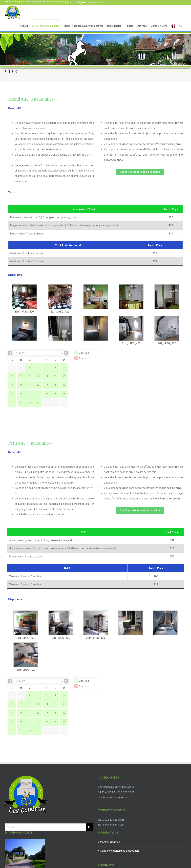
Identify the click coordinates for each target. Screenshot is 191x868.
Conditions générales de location (119, 851)
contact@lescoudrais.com (86, 2)
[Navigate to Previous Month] (10, 353)
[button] (140, 172)
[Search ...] (45, 827)
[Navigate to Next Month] (66, 353)
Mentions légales (110, 842)
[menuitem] (24, 25)
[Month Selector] (38, 353)
